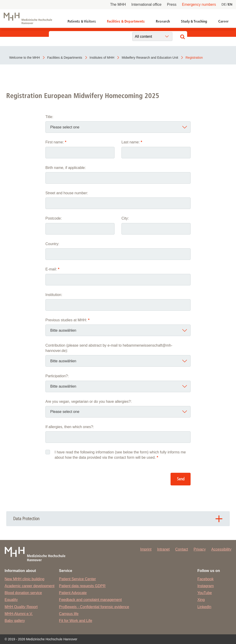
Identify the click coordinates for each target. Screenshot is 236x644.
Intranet (163, 549)
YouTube (205, 593)
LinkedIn (204, 607)
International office (146, 4)
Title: (49, 117)
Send (181, 479)
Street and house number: (67, 193)
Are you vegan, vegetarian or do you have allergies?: (88, 402)
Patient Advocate (73, 593)
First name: (56, 142)
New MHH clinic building (25, 579)
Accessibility (221, 549)
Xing (201, 600)
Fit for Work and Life (76, 621)
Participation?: (57, 376)
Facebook (205, 579)
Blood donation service (23, 593)
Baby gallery (15, 621)
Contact (181, 549)
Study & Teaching (194, 21)
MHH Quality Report (21, 607)
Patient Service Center (77, 579)
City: (125, 218)
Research (163, 21)
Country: (52, 244)
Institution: (54, 295)
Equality (11, 600)
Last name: (132, 142)
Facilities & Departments (126, 21)
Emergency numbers (199, 4)
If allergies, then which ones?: (70, 427)
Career (223, 21)
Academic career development (29, 586)
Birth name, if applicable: (66, 168)
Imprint (146, 549)
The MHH (118, 4)
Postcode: (54, 218)
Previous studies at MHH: (67, 320)
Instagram (205, 586)
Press (172, 4)
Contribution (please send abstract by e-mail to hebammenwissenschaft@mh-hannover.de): (109, 348)
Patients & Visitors (82, 21)
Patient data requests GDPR (82, 586)
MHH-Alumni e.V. (19, 614)
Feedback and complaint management (90, 600)
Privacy (200, 549)
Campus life (69, 614)
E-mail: (52, 269)
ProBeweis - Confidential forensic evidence (94, 607)
